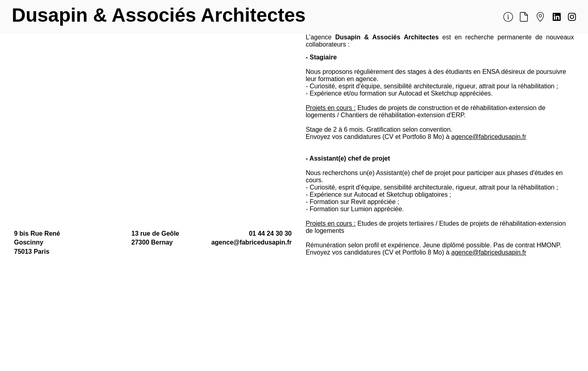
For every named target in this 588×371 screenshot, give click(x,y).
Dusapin (52, 15)
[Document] (524, 17)
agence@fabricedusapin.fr (489, 137)
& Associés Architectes (199, 15)
